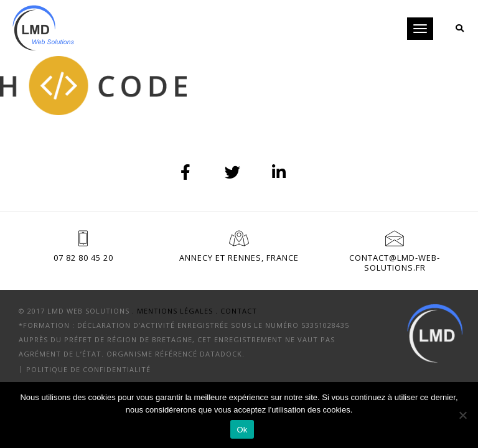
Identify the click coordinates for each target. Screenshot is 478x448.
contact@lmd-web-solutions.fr (395, 263)
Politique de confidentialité (88, 369)
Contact (239, 311)
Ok (242, 430)
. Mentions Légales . (175, 311)
